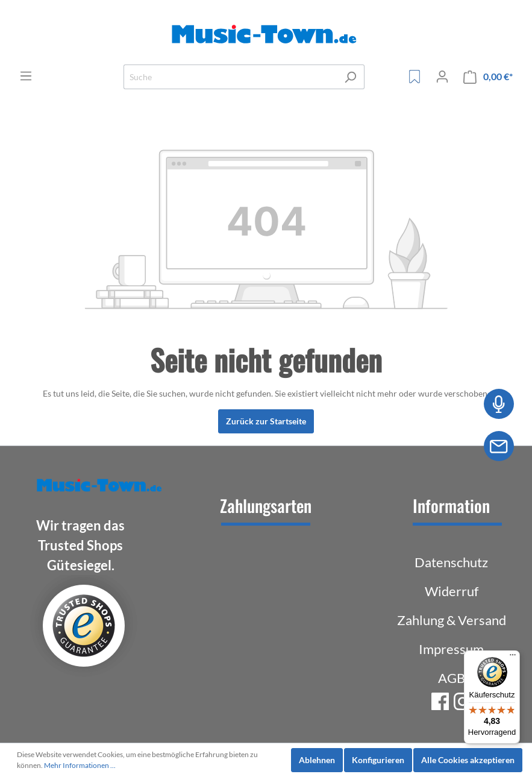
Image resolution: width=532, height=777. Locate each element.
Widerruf (452, 591)
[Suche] (230, 77)
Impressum (451, 649)
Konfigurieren (378, 760)
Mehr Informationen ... (80, 765)
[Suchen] (350, 77)
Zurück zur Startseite (266, 421)
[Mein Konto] (442, 77)
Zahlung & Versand (452, 620)
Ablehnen (317, 760)
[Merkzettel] (415, 77)
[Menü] (26, 76)
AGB (452, 678)
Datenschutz (451, 562)
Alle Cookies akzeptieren (468, 760)
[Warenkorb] (488, 77)
